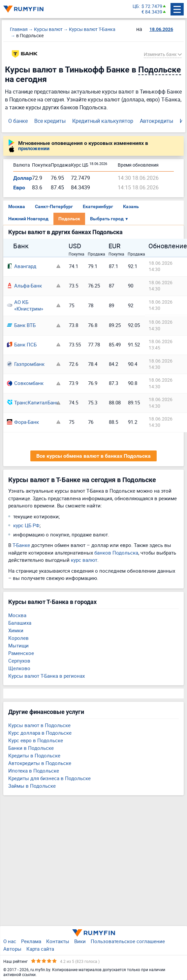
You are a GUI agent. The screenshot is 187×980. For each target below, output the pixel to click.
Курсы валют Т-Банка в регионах (47, 676)
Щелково (19, 668)
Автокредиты (156, 121)
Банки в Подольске (31, 748)
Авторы (12, 949)
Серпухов (19, 661)
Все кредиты (50, 121)
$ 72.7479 (152, 6)
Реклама (31, 941)
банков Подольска (116, 553)
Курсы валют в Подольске (39, 725)
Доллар (23, 178)
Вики (80, 941)
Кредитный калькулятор (103, 121)
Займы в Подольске (32, 786)
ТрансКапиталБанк (30, 402)
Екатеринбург (98, 206)
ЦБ (136, 6)
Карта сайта (40, 949)
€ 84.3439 (152, 12)
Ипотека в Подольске (34, 771)
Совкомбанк (25, 383)
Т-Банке (21, 545)
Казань (131, 206)
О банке (18, 121)
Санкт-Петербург (54, 206)
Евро (19, 188)
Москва (17, 206)
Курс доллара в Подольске (40, 733)
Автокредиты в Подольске (40, 763)
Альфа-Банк (24, 286)
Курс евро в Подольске (36, 740)
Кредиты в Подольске (34, 755)
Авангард (22, 266)
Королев (18, 638)
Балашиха (20, 623)
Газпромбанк (26, 364)
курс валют (84, 560)
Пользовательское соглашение (128, 941)
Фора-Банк (23, 422)
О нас (10, 941)
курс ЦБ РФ (26, 525)
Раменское (21, 653)
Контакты (58, 941)
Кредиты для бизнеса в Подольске (49, 778)
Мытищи (18, 645)
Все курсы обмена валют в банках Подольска (93, 456)
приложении (34, 149)
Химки (16, 630)
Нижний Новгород (28, 219)
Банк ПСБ (22, 344)
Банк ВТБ (21, 325)
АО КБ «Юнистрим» (25, 305)
